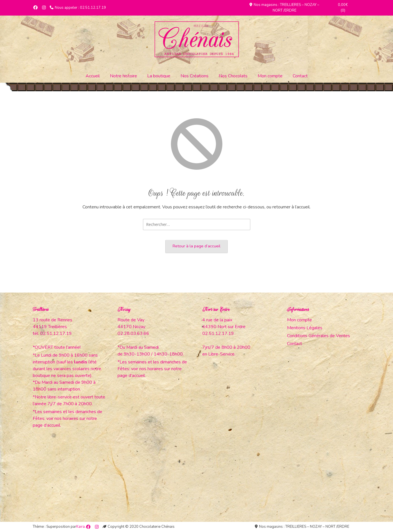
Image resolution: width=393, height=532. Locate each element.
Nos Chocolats (233, 76)
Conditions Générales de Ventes (319, 336)
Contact (300, 76)
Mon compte (270, 76)
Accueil (93, 76)
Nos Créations (195, 76)
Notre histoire (123, 76)
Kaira (81, 527)
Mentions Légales (305, 328)
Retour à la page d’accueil (197, 246)
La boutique (159, 76)
